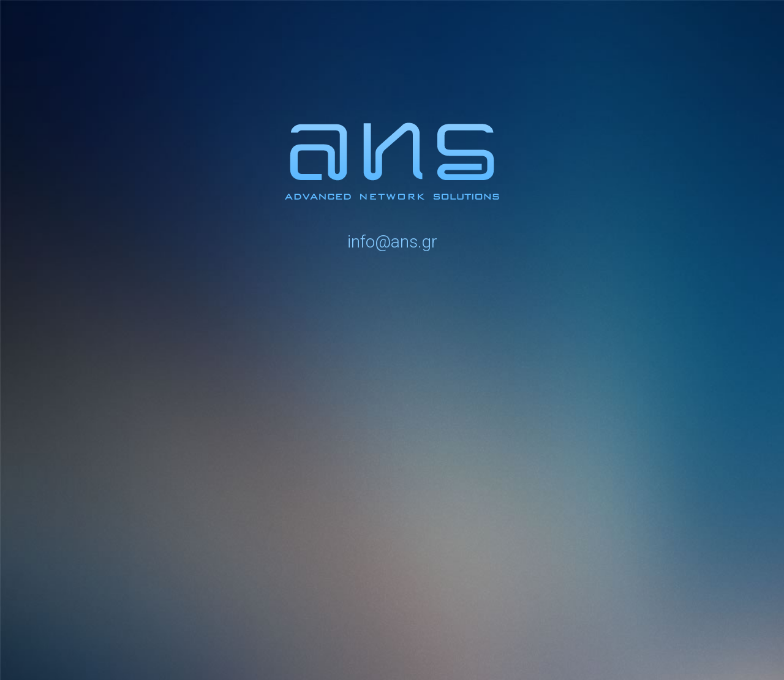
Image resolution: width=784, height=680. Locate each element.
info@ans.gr (392, 242)
